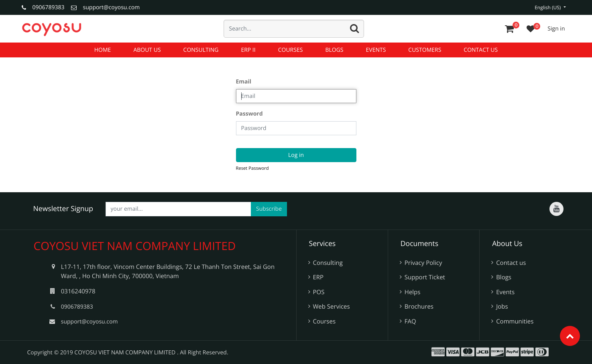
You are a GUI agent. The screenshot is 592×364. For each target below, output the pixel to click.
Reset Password (252, 168)
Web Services (332, 307)
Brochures (419, 307)
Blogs (504, 277)
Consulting (328, 263)
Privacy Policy (423, 263)
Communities (515, 321)
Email (244, 82)
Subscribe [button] (269, 209)
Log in (296, 155)
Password (249, 114)
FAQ (410, 321)
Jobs (502, 307)
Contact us (511, 263)
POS (319, 292)
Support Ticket (425, 277)
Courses (324, 321)
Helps (413, 292)
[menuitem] (103, 50)
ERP (318, 277)
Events (505, 292)
